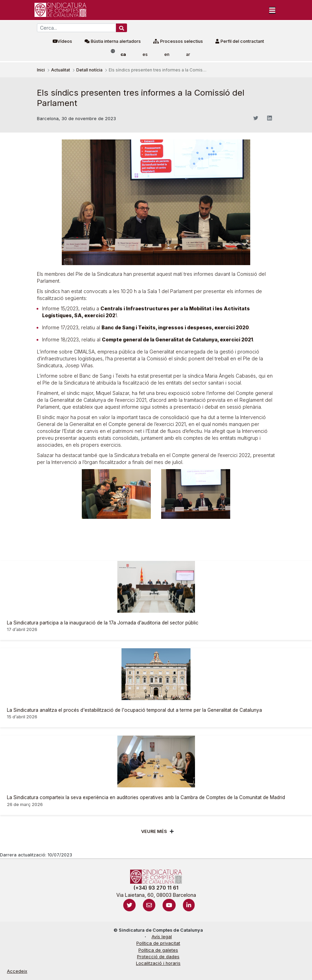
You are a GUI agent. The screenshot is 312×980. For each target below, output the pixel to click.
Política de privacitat (158, 943)
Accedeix (17, 971)
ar (188, 54)
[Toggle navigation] (272, 10)
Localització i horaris (158, 963)
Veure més (154, 831)
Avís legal (162, 937)
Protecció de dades (158, 957)
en (167, 54)
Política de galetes (158, 950)
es (145, 54)
